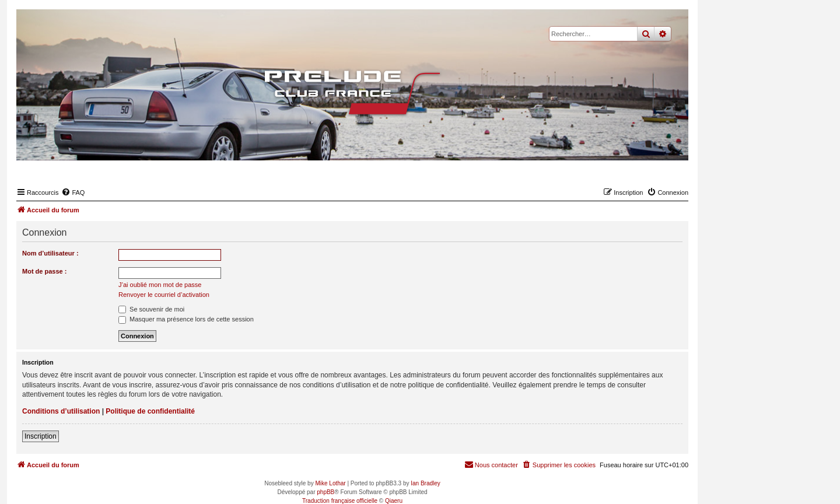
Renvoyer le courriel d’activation (164, 295)
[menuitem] (73, 192)
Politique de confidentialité (150, 411)
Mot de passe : (44, 271)
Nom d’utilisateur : (50, 253)
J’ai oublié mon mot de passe (160, 285)
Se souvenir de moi (151, 309)
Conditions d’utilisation (61, 411)
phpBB (325, 492)
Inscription (41, 436)
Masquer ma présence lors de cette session (186, 319)
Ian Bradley (426, 483)
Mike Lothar (330, 483)
